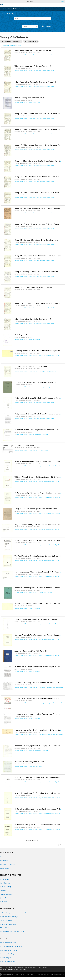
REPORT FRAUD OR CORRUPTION (17, 970)
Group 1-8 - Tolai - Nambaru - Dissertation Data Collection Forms (40, 177)
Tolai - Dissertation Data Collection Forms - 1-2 (33, 319)
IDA (21, 974)
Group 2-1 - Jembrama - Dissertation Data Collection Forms (38, 256)
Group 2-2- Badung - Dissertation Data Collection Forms (36, 272)
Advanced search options (11, 46)
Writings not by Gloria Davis (41, 434)
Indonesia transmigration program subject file (46, 371)
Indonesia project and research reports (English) (46, 355)
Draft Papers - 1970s (23, 335)
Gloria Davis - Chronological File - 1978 (29, 762)
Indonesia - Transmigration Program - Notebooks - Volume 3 (38, 588)
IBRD (17, 974)
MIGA (28, 974)
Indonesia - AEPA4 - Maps (25, 446)
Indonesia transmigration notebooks (43, 592)
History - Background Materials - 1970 (29, 98)
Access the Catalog (14, 9)
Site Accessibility (18, 967)
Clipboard (45, 26)
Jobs (40, 967)
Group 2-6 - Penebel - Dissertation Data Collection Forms (37, 224)
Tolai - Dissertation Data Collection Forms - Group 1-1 (35, 82)
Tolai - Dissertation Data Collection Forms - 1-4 (33, 51)
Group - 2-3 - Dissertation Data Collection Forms (33, 288)
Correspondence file (39, 766)
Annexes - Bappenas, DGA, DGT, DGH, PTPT (31, 651)
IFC (24, 974)
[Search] (32, 19)
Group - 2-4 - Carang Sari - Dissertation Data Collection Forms (39, 303)
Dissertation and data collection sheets (44, 55)
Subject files (36, 102)
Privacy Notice (8, 967)
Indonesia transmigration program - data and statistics (48, 687)
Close (63, 2)
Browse (30, 26)
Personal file (37, 339)
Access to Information (31, 967)
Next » (62, 845)
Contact (45, 967)
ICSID (33, 974)
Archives (4, 9)
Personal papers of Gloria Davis (23, 55)
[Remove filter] (21, 41)
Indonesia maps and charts (40, 450)
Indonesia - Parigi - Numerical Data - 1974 (31, 367)
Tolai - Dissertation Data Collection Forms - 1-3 (33, 66)
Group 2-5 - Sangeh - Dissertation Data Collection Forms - (37, 240)
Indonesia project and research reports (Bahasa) (46, 466)
